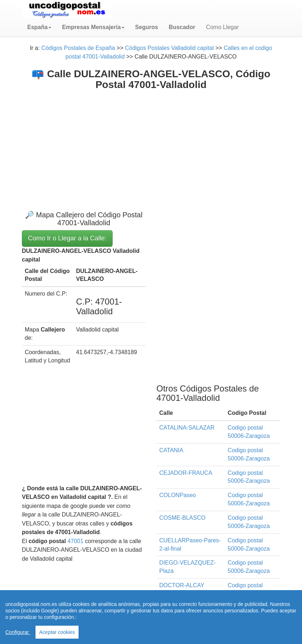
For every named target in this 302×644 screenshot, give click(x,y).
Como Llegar (222, 27)
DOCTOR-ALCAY (182, 585)
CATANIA (171, 450)
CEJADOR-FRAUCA (186, 473)
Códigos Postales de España (78, 48)
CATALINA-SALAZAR (187, 428)
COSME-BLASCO (182, 518)
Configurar (18, 632)
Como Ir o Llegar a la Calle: (67, 238)
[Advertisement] (151, 144)
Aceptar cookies (57, 632)
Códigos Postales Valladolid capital (169, 48)
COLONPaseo (178, 495)
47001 (75, 541)
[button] (39, 27)
